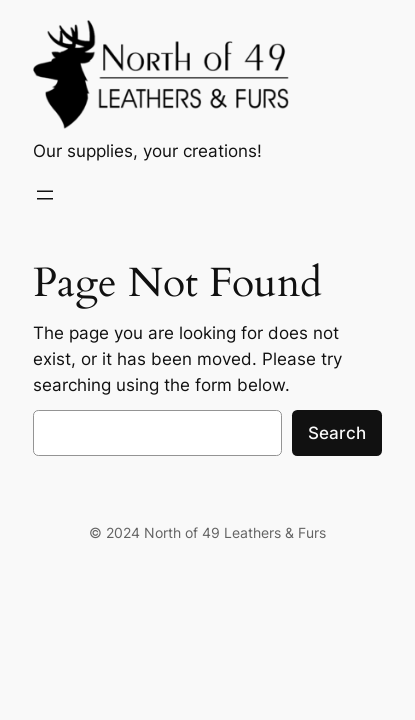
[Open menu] (45, 195)
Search (337, 433)
